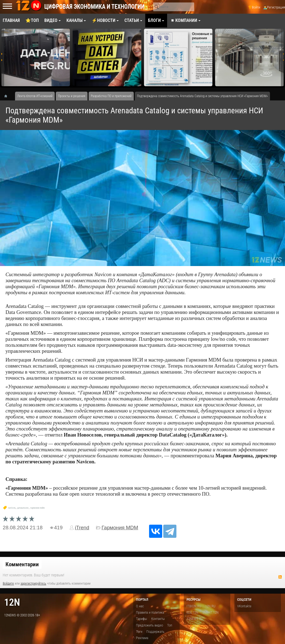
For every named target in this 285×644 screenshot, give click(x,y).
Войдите (8, 584)
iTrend (82, 528)
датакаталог (23, 508)
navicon (12, 508)
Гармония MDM (120, 528)
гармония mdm (38, 508)
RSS (280, 577)
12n (12, 602)
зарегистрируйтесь (33, 584)
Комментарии (22, 564)
